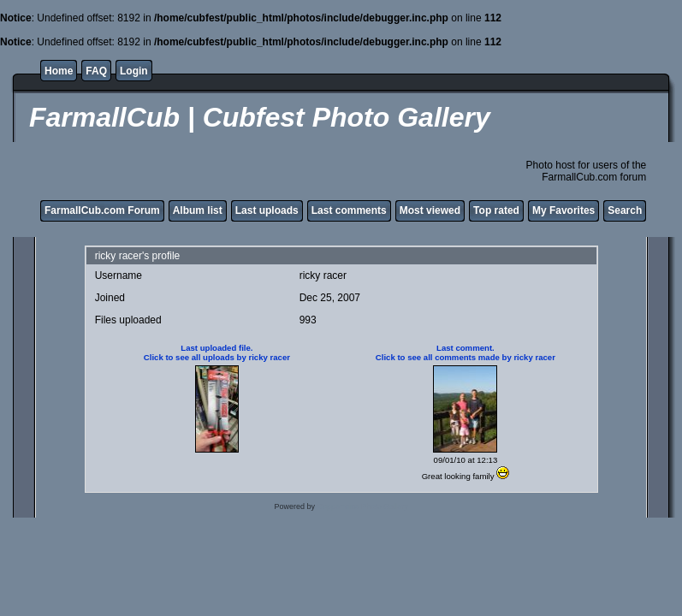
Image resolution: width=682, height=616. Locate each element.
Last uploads (267, 210)
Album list (198, 210)
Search (625, 210)
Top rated (496, 210)
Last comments (349, 210)
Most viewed (430, 210)
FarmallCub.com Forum (102, 210)
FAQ (96, 71)
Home (59, 71)
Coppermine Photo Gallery (363, 506)
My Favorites (563, 210)
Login (134, 71)
